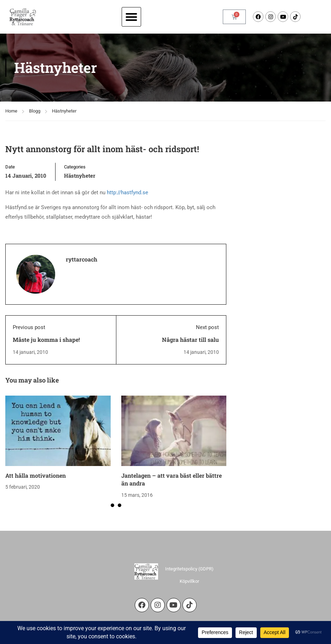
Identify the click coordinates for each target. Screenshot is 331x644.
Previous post (29, 327)
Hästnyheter (64, 111)
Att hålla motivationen (36, 475)
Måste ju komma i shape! (46, 340)
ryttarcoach (82, 259)
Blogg (35, 111)
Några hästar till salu (190, 340)
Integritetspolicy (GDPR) (189, 569)
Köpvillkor (189, 581)
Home (11, 111)
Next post (207, 327)
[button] (131, 17)
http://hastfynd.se (127, 192)
